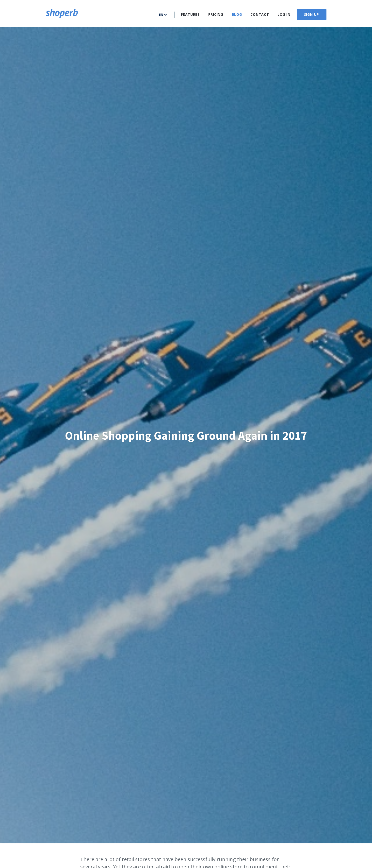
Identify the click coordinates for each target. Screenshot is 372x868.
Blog (237, 14)
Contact (260, 14)
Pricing (216, 14)
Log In (284, 14)
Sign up (312, 14)
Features (190, 14)
